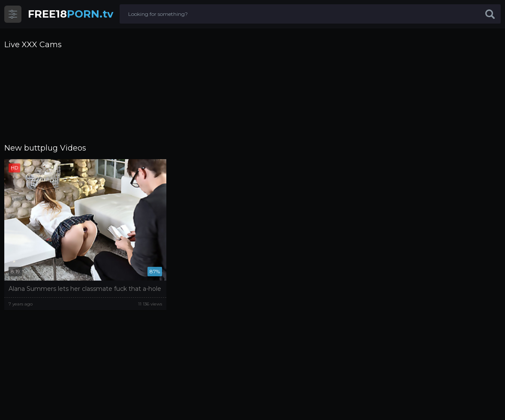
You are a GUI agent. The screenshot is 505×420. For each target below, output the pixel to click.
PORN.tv (71, 14)
